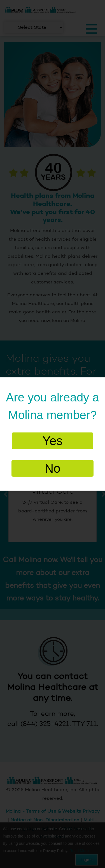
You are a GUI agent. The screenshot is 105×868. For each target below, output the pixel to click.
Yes (53, 441)
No (52, 468)
